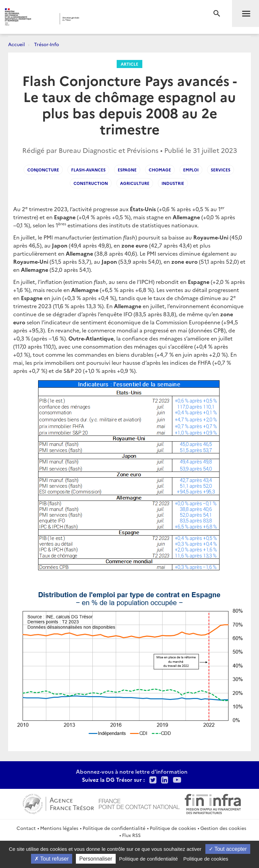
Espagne (127, 170)
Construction (91, 183)
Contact (26, 828)
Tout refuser (52, 859)
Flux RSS (131, 835)
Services (221, 170)
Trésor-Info (47, 44)
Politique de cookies (173, 828)
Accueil (17, 44)
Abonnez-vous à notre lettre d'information (132, 771)
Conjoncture (43, 170)
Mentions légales (59, 828)
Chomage (160, 170)
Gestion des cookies (223, 828)
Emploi (191, 170)
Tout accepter (228, 849)
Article (129, 64)
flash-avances (88, 170)
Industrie (173, 183)
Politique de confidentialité (114, 828)
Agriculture (135, 183)
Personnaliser (96, 859)
